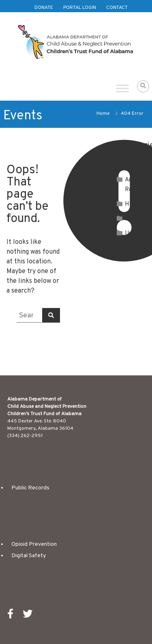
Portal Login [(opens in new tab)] (80, 8)
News (132, 219)
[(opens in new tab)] (14, 616)
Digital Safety (29, 556)
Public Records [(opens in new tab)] (30, 488)
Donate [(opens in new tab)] (44, 8)
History (135, 204)
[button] (143, 86)
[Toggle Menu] (122, 88)
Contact (117, 8)
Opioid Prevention (34, 544)
